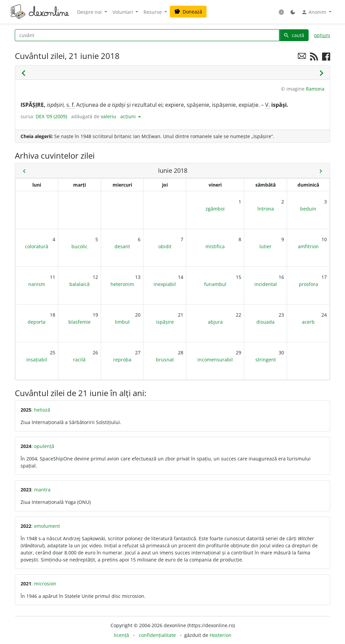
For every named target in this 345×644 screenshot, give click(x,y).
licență (121, 635)
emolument (47, 526)
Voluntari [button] (123, 12)
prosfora (308, 284)
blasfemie (80, 322)
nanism (37, 284)
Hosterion (221, 635)
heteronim (122, 284)
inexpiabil (165, 284)
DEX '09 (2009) (51, 116)
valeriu (108, 116)
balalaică (80, 284)
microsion (45, 584)
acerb (308, 322)
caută (294, 35)
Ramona (315, 89)
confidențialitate (157, 635)
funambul (215, 284)
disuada (265, 322)
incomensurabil (215, 360)
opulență (44, 446)
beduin (308, 209)
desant (122, 246)
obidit (165, 246)
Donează (188, 12)
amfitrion (308, 246)
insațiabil (37, 360)
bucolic (80, 246)
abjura (215, 322)
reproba (122, 360)
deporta (37, 322)
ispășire (165, 322)
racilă (79, 360)
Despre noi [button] (90, 12)
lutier (265, 246)
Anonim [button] (314, 12)
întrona (266, 209)
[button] (281, 12)
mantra (42, 490)
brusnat (165, 360)
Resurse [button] (153, 12)
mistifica (215, 246)
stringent (266, 360)
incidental (266, 284)
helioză (42, 410)
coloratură (37, 246)
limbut (122, 322)
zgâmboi (215, 209)
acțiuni (129, 116)
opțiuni (322, 35)
